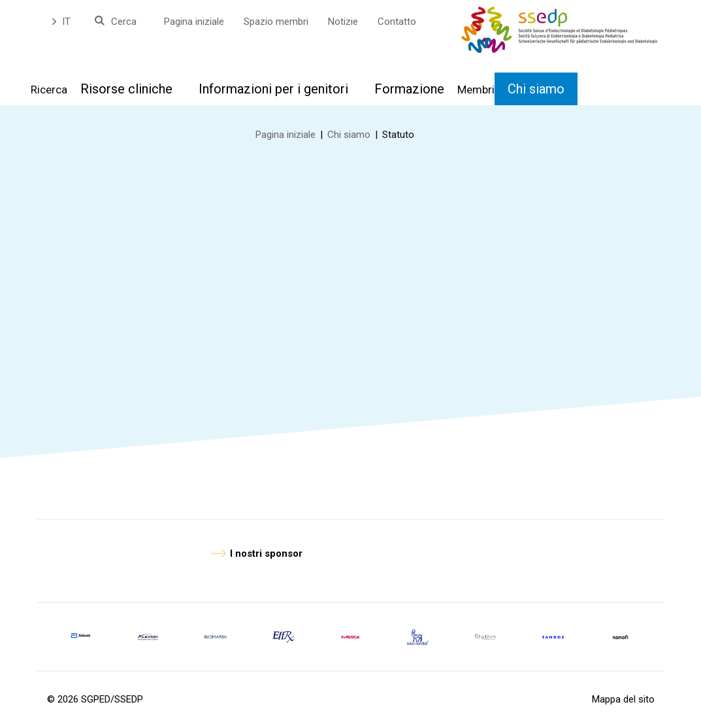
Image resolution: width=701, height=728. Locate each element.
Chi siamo (349, 135)
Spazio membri (276, 22)
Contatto (397, 22)
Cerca (124, 22)
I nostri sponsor (266, 554)
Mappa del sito (623, 699)
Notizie (343, 22)
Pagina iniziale (194, 22)
